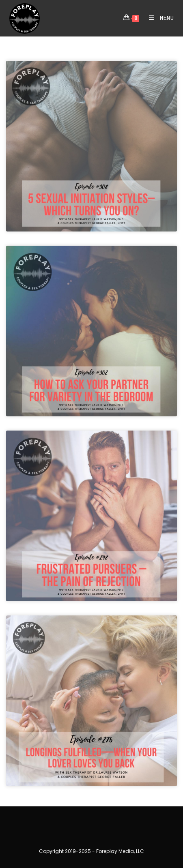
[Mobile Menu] (158, 18)
